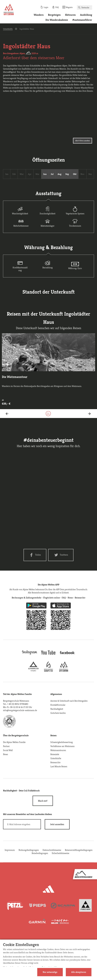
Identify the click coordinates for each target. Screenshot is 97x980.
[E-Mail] (22, 824)
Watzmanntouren (58, 750)
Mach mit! (43, 801)
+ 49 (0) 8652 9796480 (18, 704)
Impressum (10, 850)
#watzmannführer (82, 20)
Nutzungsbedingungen (29, 850)
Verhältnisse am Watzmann (62, 746)
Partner (6, 746)
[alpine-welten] (33, 671)
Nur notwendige (50, 972)
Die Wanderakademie (57, 20)
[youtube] (48, 655)
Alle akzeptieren (79, 972)
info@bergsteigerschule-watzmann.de (20, 710)
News (5, 754)
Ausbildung (86, 15)
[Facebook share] (35, 555)
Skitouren (70, 15)
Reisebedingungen (40, 853)
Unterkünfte (8, 29)
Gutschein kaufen (58, 713)
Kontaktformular (58, 705)
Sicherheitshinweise (60, 853)
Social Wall (8, 750)
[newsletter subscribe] (57, 824)
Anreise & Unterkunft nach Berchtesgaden (69, 701)
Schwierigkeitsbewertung (62, 742)
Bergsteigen (54, 15)
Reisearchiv (55, 762)
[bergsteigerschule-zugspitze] (48, 671)
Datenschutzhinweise (52, 850)
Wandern (39, 15)
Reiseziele (55, 754)
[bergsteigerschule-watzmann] (64, 671)
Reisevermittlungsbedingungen (79, 850)
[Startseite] (9, 10)
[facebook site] (67, 654)
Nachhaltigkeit (57, 709)
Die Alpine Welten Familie (14, 742)
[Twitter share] (61, 555)
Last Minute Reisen (59, 766)
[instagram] (30, 655)
